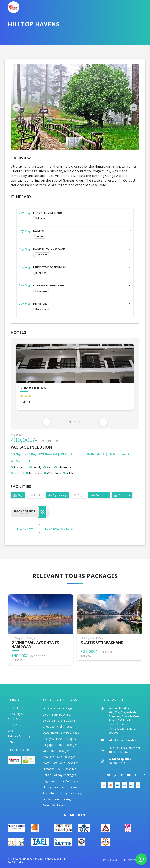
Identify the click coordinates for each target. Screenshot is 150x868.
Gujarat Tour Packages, (59, 708)
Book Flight (15, 714)
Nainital (79, 234)
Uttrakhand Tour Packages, (61, 733)
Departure (79, 307)
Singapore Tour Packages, (61, 745)
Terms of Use (109, 860)
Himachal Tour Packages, (60, 769)
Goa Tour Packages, (57, 751)
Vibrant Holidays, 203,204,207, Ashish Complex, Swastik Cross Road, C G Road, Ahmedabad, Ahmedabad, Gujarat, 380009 (125, 720)
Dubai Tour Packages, (58, 714)
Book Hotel (15, 708)
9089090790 (117, 763)
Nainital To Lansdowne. (79, 253)
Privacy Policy (132, 860)
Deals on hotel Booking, (59, 721)
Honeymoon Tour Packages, (62, 787)
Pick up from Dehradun (79, 216)
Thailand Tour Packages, (60, 757)
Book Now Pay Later (59, 529)
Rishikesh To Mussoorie (79, 289)
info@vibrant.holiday (122, 740)
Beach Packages (54, 805)
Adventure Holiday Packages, (62, 793)
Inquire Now (25, 529)
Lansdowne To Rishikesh (79, 271)
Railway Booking (19, 736)
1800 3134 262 (119, 752)
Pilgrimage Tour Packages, (61, 781)
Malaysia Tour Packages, (60, 739)
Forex (12, 742)
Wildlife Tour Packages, (59, 799)
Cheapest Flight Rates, (58, 727)
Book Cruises (17, 725)
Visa (10, 731)
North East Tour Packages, (61, 763)
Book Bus (14, 719)
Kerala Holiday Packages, (60, 775)
